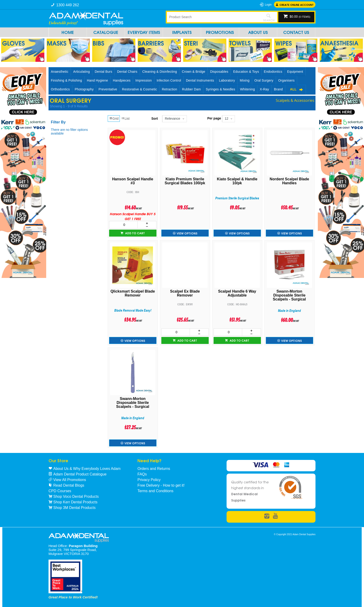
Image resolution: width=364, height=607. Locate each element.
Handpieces (122, 80)
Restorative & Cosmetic (140, 89)
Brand (278, 89)
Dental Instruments (200, 80)
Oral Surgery (264, 80)
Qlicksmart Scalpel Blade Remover (133, 293)
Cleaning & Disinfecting (160, 72)
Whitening (247, 89)
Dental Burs (103, 72)
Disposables (219, 72)
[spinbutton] (123, 225)
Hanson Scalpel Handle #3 (133, 181)
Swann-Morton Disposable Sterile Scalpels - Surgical (289, 295)
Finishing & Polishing (66, 80)
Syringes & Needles (220, 89)
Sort (155, 119)
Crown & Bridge (193, 72)
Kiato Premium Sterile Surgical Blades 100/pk (185, 181)
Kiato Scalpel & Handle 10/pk (237, 181)
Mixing (245, 80)
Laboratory (227, 80)
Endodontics (273, 72)
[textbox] (213, 17)
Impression (143, 80)
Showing (69, 106)
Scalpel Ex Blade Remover (185, 293)
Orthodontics (60, 89)
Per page (214, 118)
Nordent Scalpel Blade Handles (289, 181)
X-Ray (264, 89)
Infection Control (169, 80)
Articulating (81, 72)
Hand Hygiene (97, 80)
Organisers (286, 80)
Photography (84, 89)
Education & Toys (246, 72)
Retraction (169, 89)
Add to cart (135, 233)
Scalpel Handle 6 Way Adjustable (237, 293)
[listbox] (174, 119)
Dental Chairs (127, 72)
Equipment (295, 72)
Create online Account (297, 5)
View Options (187, 233)
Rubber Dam (191, 89)
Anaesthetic (60, 72)
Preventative (108, 89)
